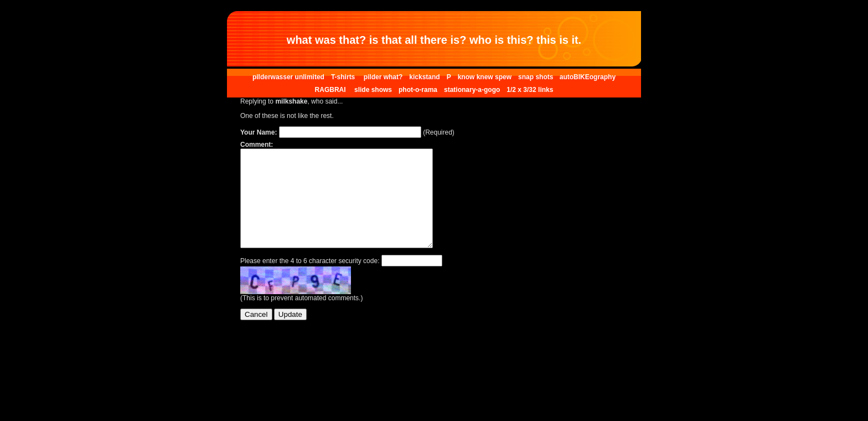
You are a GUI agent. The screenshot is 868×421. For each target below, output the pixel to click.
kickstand (424, 77)
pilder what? (383, 77)
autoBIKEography (588, 77)
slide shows (373, 90)
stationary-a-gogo (472, 90)
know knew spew (485, 77)
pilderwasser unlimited (288, 77)
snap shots (537, 77)
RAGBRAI (331, 90)
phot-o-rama (418, 90)
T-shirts (344, 77)
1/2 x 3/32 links (530, 90)
